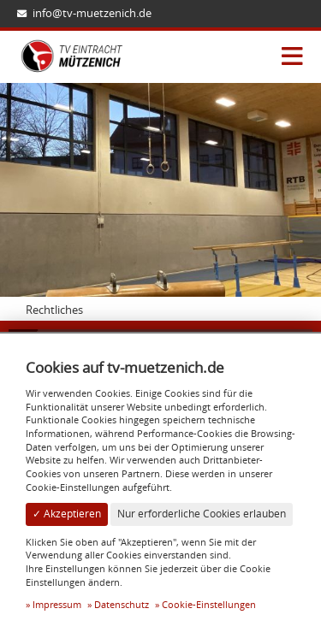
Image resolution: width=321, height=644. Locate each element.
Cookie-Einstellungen (209, 604)
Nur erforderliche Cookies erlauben (202, 514)
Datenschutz (122, 604)
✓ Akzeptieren (67, 514)
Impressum (57, 604)
